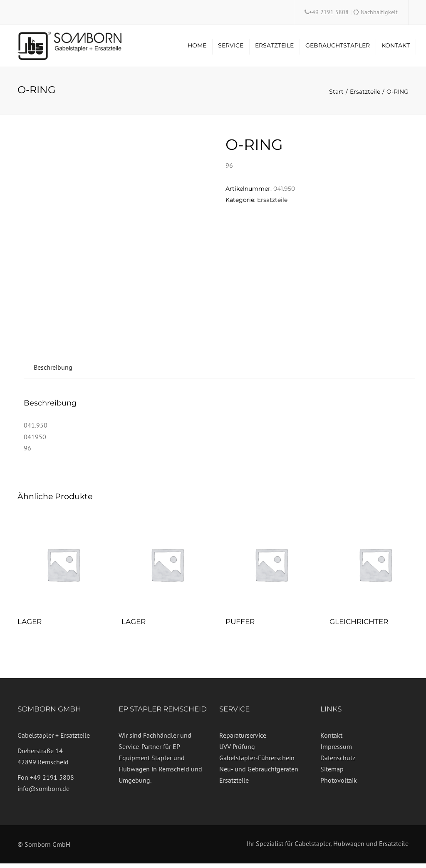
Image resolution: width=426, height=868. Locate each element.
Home (197, 48)
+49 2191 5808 (330, 12)
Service (231, 48)
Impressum (336, 751)
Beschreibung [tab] (53, 371)
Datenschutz (338, 762)
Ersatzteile (274, 48)
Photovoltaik (339, 785)
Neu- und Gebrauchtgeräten (259, 773)
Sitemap (332, 773)
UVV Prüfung (237, 751)
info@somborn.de (43, 793)
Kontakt (396, 48)
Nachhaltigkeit (379, 12)
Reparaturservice (243, 739)
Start (336, 96)
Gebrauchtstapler (338, 48)
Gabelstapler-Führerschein (257, 762)
